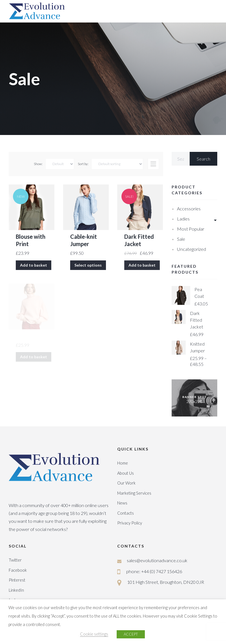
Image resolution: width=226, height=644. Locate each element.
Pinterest (17, 580)
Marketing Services (134, 493)
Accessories (189, 209)
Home (123, 463)
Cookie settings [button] (94, 634)
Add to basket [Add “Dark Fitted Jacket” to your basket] (142, 265)
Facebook (18, 570)
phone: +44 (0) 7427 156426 (154, 571)
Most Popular (191, 229)
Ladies (183, 219)
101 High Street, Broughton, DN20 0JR (166, 582)
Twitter (15, 560)
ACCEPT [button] (131, 634)
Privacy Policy (130, 523)
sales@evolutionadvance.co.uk (157, 560)
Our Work (126, 483)
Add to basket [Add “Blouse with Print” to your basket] (34, 265)
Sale (181, 239)
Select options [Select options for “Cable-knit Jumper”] (88, 265)
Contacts (126, 513)
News (122, 503)
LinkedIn (16, 590)
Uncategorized (191, 249)
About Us (126, 473)
